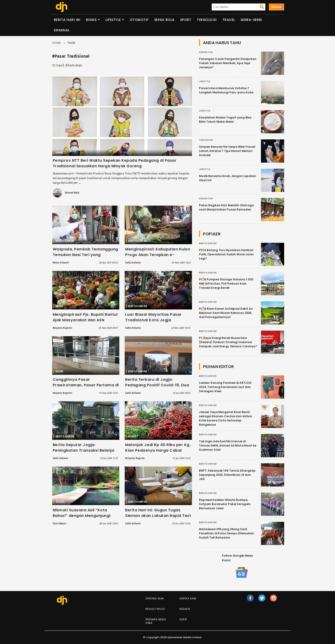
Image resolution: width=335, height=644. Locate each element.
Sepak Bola (164, 20)
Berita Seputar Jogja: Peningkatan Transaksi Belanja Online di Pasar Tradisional (84, 450)
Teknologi (207, 20)
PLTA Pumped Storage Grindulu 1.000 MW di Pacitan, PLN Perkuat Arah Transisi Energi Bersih (226, 284)
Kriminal (62, 30)
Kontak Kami (188, 599)
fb (250, 600)
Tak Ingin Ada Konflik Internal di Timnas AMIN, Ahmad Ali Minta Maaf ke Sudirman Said (228, 445)
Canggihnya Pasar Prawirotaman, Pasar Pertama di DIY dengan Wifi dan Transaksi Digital (86, 388)
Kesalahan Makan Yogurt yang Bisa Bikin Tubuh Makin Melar (225, 120)
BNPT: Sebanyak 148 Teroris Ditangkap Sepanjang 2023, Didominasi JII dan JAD (227, 475)
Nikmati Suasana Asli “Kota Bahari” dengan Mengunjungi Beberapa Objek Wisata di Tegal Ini (85, 518)
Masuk (276, 7)
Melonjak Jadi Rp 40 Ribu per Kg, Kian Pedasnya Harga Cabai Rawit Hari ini (158, 450)
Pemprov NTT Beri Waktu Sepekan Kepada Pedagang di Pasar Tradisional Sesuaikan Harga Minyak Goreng (115, 163)
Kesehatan (206, 52)
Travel (229, 20)
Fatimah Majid (72, 193)
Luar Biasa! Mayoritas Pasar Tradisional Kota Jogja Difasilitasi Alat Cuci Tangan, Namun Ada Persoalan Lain (154, 323)
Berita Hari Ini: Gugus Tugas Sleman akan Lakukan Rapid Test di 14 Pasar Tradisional (158, 516)
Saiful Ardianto (133, 263)
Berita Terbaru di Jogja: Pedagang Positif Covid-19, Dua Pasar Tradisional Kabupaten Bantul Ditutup (157, 388)
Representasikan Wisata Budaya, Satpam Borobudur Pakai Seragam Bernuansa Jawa (225, 504)
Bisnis (91, 20)
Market (61, 153)
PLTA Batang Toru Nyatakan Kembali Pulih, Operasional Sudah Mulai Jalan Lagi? (226, 254)
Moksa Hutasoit (61, 263)
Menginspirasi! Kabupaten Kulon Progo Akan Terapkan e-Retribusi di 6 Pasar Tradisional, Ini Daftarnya (158, 258)
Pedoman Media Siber (156, 621)
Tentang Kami (155, 599)
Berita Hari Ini (67, 20)
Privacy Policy (155, 609)
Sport (186, 20)
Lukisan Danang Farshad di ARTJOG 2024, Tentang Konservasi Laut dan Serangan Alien (225, 387)
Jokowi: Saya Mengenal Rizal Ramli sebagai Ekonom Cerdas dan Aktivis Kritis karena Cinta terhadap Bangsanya (225, 418)
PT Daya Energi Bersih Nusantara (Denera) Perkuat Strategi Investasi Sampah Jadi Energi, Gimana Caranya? (228, 342)
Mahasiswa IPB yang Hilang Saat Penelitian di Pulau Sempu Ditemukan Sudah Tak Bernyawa (226, 533)
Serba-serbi (251, 20)
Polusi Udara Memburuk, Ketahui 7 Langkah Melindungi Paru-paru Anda (226, 90)
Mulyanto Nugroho (62, 328)
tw (262, 600)
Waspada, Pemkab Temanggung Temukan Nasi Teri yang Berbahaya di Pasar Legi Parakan (85, 258)
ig (274, 600)
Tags (72, 43)
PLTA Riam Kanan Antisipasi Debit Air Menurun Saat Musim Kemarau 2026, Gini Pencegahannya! (226, 313)
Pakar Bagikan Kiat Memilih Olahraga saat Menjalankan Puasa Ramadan (226, 207)
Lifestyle (113, 20)
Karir (183, 619)
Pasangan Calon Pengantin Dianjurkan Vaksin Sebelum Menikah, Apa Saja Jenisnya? (228, 63)
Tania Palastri (60, 524)
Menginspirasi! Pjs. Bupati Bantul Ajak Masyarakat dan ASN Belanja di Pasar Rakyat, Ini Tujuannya (85, 323)
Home (57, 43)
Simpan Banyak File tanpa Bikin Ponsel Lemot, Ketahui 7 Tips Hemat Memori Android (227, 151)
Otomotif (139, 20)
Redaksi (185, 609)
